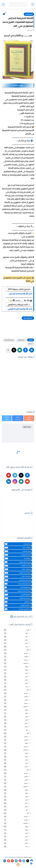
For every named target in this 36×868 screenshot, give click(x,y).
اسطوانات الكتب (18, 548)
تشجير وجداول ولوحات (18, 562)
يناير (27, 647)
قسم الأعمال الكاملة (18, 573)
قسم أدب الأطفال (18, 566)
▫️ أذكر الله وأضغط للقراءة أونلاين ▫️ (20, 309)
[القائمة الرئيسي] (33, 4)
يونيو (26, 670)
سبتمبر (26, 660)
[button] (25, 350)
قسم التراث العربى (18, 576)
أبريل (26, 637)
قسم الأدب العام (18, 569)
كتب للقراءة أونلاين (18, 605)
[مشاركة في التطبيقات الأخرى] (8, 350)
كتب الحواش (18, 602)
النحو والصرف (29, 14)
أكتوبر (26, 700)
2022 (28, 770)
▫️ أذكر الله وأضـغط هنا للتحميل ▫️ (20, 294)
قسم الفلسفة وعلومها (18, 591)
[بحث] (3, 4)
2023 (28, 733)
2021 (28, 813)
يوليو (26, 667)
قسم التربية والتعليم (18, 580)
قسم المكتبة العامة (18, 598)
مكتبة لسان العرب (10, 857)
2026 (28, 630)
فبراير (26, 643)
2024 (28, 690)
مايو (27, 633)
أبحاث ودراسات (18, 544)
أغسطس (26, 663)
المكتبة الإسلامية (18, 555)
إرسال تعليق (27, 427)
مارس (26, 640)
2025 (28, 650)
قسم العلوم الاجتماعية (18, 584)
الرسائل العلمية (18, 551)
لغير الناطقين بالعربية (18, 609)
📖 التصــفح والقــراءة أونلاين (19, 305)
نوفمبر (26, 657)
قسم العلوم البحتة (18, 587)
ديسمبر (26, 653)
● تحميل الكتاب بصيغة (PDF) (19, 289)
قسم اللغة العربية (9, 340)
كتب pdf (30, 344)
